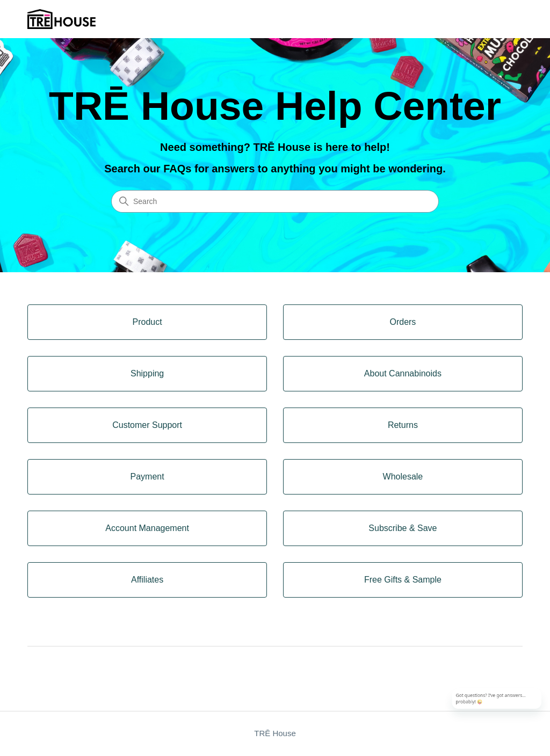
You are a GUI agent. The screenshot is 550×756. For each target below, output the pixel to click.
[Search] (275, 201)
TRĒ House (275, 733)
